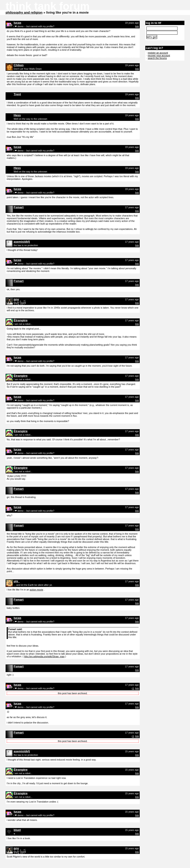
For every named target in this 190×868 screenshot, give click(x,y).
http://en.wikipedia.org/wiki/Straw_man (44, 656)
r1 (133, 688)
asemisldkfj (22, 242)
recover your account (159, 55)
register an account (158, 53)
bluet (17, 830)
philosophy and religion (24, 13)
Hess (17, 115)
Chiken (19, 65)
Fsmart (19, 207)
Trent (17, 94)
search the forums (157, 58)
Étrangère (21, 320)
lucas (17, 23)
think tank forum (48, 6)
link (137, 26)
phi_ (17, 581)
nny (16, 299)
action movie (36, 590)
